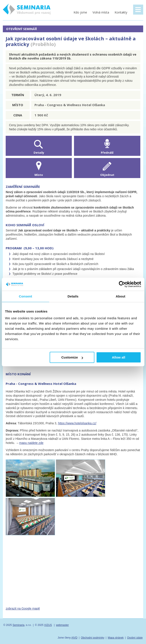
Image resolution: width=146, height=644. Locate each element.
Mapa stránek (116, 638)
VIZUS (48, 625)
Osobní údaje (135, 638)
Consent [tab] (25, 296)
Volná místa (101, 12)
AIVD (74, 638)
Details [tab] (73, 296)
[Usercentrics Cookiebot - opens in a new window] (122, 284)
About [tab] (120, 296)
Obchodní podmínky (92, 638)
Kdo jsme (80, 12)
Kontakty (121, 12)
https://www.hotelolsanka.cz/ (77, 423)
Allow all (119, 357)
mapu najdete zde (31, 443)
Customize (72, 357)
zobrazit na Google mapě (23, 608)
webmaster (62, 625)
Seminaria (19, 625)
